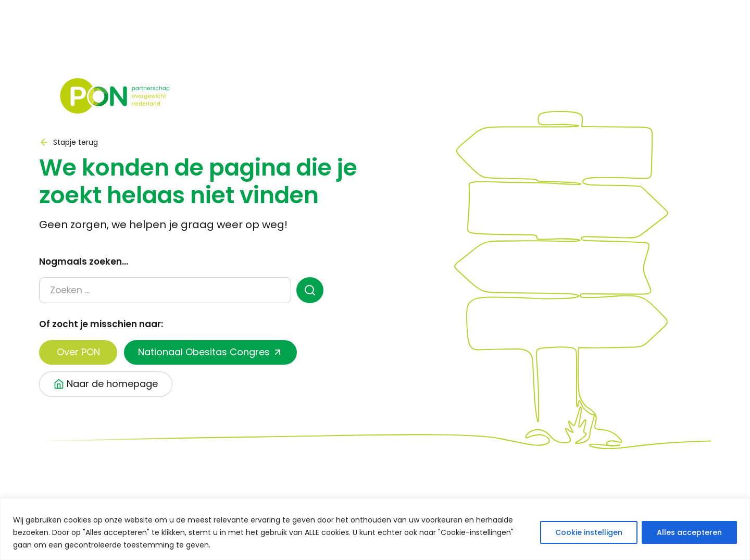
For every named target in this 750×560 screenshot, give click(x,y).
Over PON (78, 352)
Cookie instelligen (589, 532)
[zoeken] (310, 290)
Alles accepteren (689, 532)
